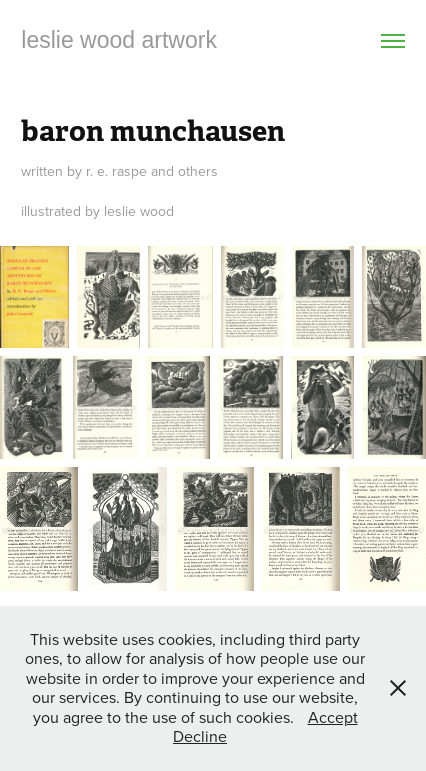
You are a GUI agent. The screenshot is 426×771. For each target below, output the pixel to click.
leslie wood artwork (119, 40)
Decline (200, 736)
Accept (333, 717)
